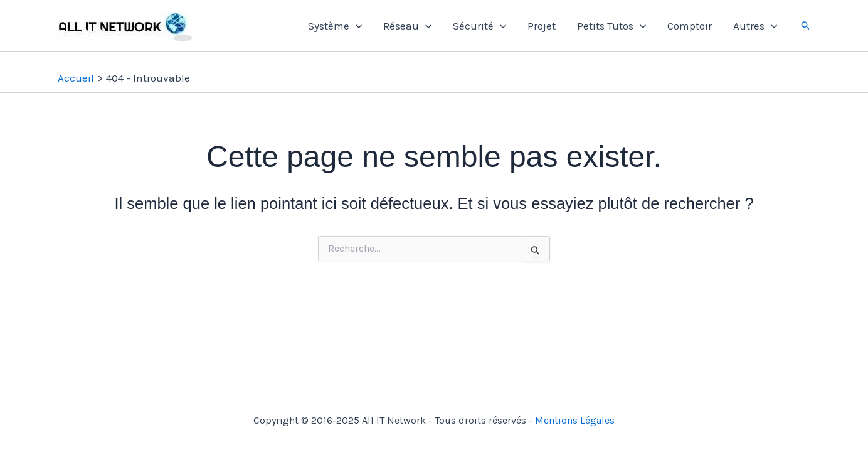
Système (335, 26)
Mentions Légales (575, 420)
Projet (542, 26)
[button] (806, 26)
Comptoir (690, 26)
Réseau (407, 26)
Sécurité (479, 26)
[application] (356, 26)
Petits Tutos (611, 26)
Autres (755, 26)
